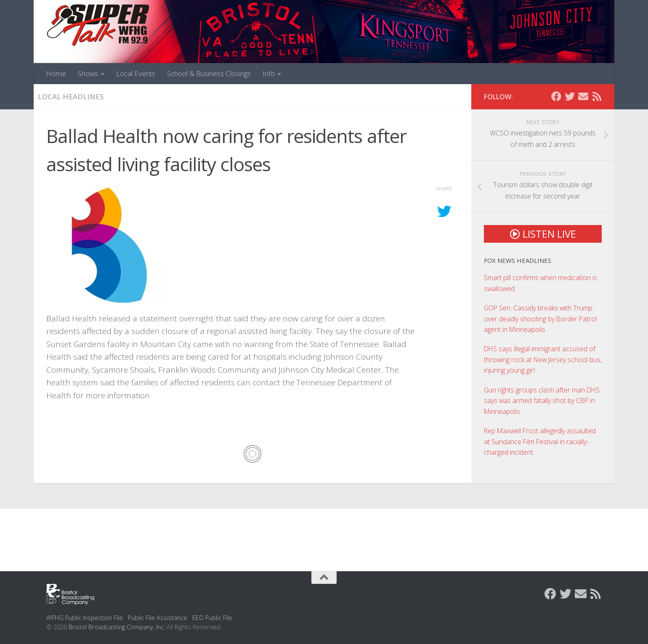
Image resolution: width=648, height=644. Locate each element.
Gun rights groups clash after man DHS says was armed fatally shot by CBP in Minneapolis (542, 401)
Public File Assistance (158, 618)
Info (269, 73)
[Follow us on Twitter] (570, 96)
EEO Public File (212, 618)
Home (56, 73)
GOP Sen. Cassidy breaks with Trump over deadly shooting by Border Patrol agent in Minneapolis (540, 319)
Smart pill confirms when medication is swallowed (540, 283)
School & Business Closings (209, 73)
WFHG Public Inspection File (85, 618)
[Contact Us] (583, 96)
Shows (88, 73)
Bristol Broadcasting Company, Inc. (117, 627)
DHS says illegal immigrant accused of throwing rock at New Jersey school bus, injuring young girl (543, 359)
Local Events (136, 73)
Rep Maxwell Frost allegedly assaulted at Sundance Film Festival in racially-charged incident (540, 441)
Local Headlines (71, 97)
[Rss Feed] (597, 96)
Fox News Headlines (518, 260)
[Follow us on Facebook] (556, 96)
